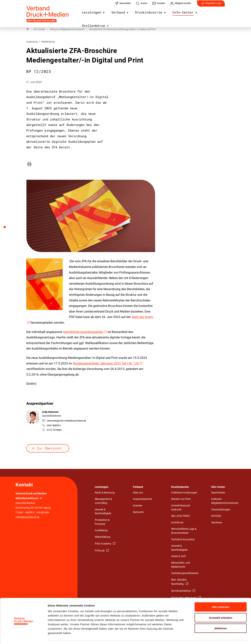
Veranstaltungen (221, 510)
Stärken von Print (181, 499)
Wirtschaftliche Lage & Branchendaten (184, 531)
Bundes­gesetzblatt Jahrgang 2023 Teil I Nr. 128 (106, 363)
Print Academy (103, 544)
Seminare (217, 523)
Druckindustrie (148, 15)
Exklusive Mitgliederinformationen (225, 501)
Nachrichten (218, 493)
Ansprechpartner (142, 499)
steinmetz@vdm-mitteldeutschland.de (64, 421)
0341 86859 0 (51, 425)
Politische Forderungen (184, 493)
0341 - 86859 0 (26, 513)
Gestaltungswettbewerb (185, 573)
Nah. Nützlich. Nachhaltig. (179, 582)
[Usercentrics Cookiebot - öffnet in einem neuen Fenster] (24, 637)
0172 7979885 (52, 430)
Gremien (138, 506)
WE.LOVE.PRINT (181, 516)
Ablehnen (221, 617)
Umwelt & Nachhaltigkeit (103, 512)
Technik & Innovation (183, 539)
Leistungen (95, 15)
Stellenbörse (211, 15)
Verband (120, 15)
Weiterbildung (103, 537)
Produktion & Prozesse (102, 522)
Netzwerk (138, 512)
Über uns (138, 493)
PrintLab (100, 551)
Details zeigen (194, 637)
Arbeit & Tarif (178, 556)
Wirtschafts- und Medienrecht (181, 565)
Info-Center (180, 15)
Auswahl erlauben (221, 607)
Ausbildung (101, 531)
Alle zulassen (220, 596)
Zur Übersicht (49, 448)
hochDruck (177, 523)
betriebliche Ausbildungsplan (83, 332)
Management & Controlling (103, 501)
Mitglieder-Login (211, 5)
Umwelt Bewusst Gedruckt (181, 508)
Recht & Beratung (105, 493)
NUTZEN (216, 516)
